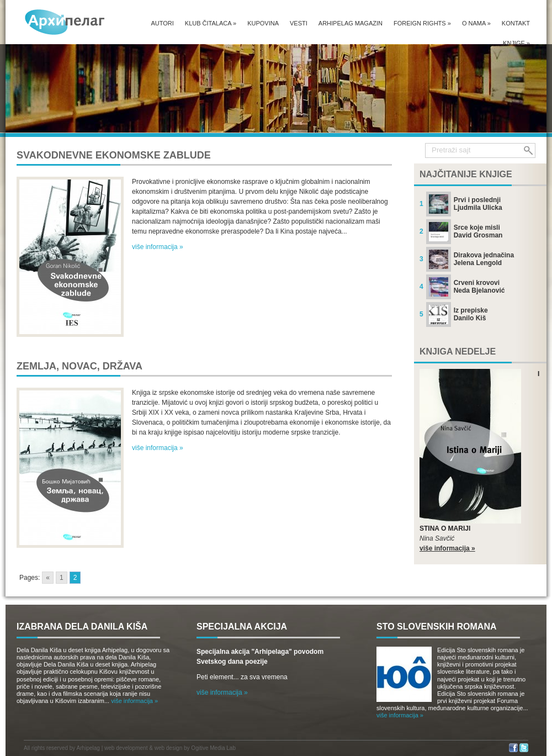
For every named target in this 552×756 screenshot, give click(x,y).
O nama (476, 23)
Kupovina (263, 23)
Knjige (516, 43)
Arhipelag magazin (351, 23)
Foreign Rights (422, 23)
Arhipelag (88, 748)
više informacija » (158, 247)
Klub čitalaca (211, 23)
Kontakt (516, 23)
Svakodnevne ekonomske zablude (114, 155)
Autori (162, 23)
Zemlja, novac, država (79, 366)
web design (169, 748)
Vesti (299, 23)
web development (126, 748)
